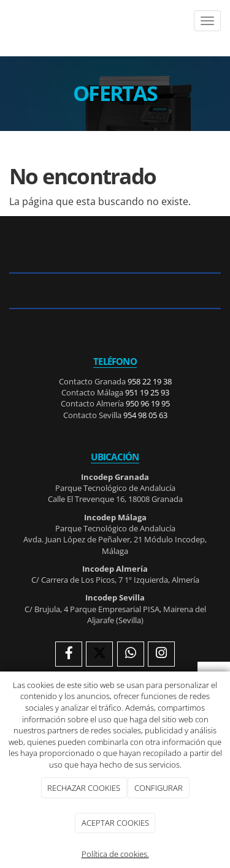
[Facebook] (69, 654)
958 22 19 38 (150, 381)
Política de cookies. (115, 854)
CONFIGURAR (159, 788)
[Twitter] (99, 654)
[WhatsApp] (131, 654)
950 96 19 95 (148, 403)
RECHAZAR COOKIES (84, 788)
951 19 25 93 (147, 392)
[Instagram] (161, 654)
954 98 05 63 (145, 415)
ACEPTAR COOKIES (115, 823)
